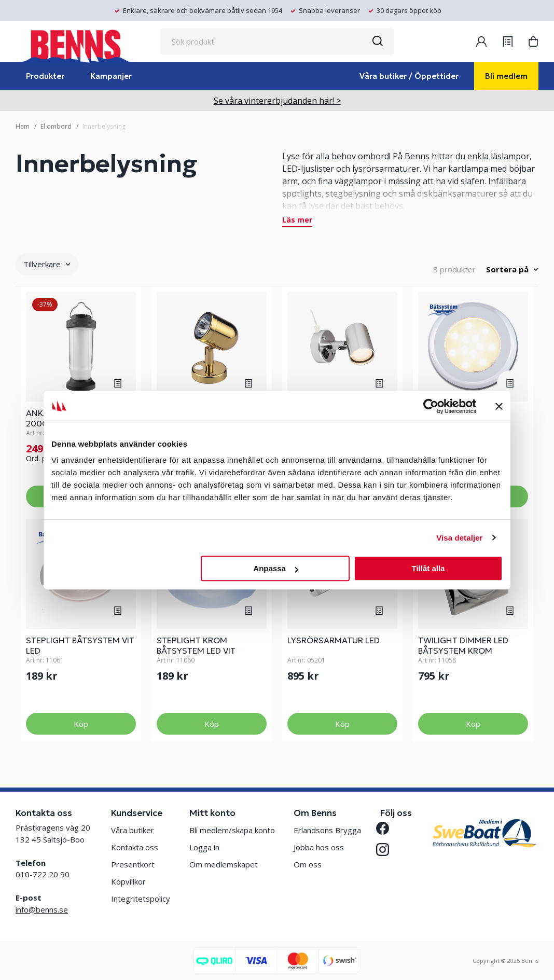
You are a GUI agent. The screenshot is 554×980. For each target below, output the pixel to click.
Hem (23, 126)
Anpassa (276, 568)
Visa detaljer (459, 538)
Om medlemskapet (224, 864)
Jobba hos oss (319, 847)
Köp (81, 724)
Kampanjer (111, 76)
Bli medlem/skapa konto (232, 830)
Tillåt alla (428, 568)
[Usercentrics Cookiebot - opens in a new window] (431, 406)
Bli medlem (506, 76)
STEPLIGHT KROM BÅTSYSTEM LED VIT (196, 645)
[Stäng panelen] (499, 406)
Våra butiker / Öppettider (409, 76)
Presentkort (133, 864)
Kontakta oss (135, 847)
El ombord (56, 126)
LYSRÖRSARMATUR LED (334, 640)
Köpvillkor (128, 881)
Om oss (308, 864)
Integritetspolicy (141, 899)
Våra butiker (133, 830)
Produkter (45, 76)
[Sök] (377, 42)
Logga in (204, 847)
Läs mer (297, 220)
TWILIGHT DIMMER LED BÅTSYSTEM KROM (463, 645)
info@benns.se (42, 909)
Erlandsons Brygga (327, 830)
